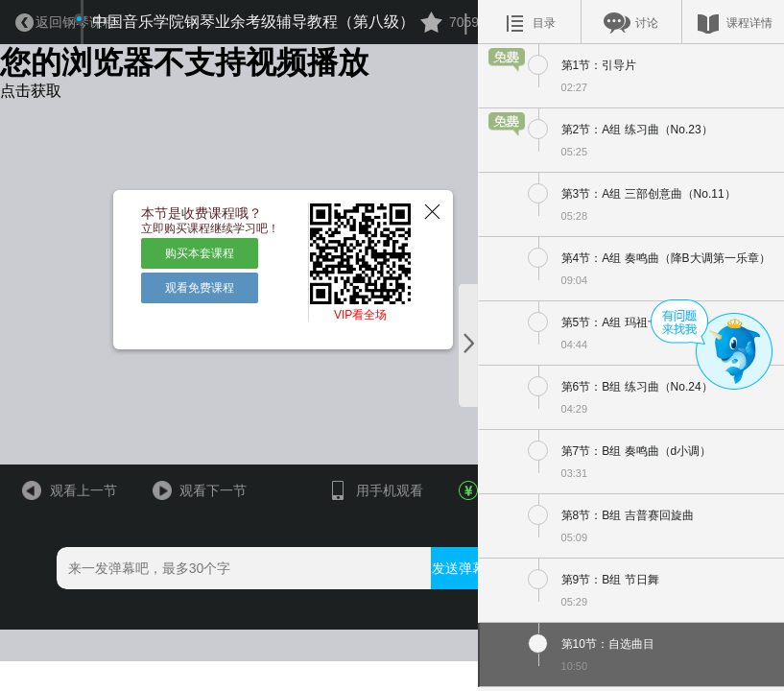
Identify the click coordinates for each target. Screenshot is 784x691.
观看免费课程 (191, 311)
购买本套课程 (191, 277)
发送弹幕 (437, 626)
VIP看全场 (343, 346)
